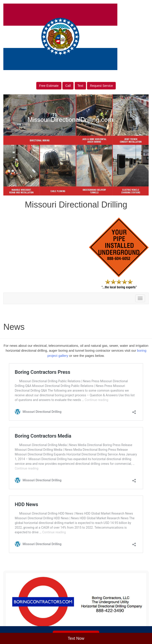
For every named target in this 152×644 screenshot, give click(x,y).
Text (80, 86)
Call (68, 86)
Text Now (76, 638)
